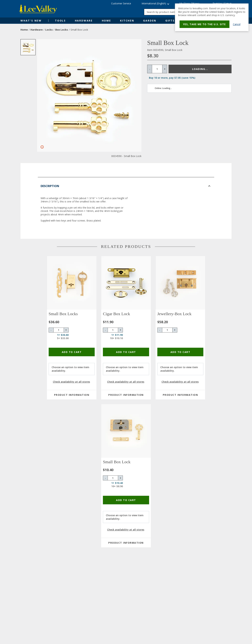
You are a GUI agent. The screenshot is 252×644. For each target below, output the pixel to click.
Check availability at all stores (71, 382)
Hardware (84, 21)
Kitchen (127, 21)
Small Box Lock (117, 462)
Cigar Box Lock (116, 314)
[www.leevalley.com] (39, 9)
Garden (150, 21)
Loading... (200, 69)
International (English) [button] (154, 3)
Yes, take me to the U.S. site (204, 24)
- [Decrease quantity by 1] (150, 69)
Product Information (72, 395)
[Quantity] (157, 69)
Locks (49, 30)
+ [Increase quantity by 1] (165, 69)
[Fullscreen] (42, 147)
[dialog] (212, 17)
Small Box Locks (63, 314)
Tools (60, 21)
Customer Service (121, 3)
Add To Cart (72, 352)
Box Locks (62, 30)
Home (106, 21)
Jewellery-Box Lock (174, 314)
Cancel (238, 24)
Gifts (170, 21)
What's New (31, 21)
